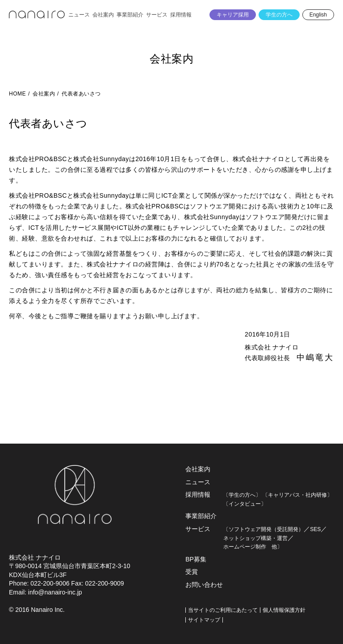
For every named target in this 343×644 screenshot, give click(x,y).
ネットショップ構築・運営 (255, 538)
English (318, 15)
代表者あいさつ (81, 94)
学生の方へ (279, 15)
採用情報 (198, 494)
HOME (17, 94)
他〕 (274, 547)
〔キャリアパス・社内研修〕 (297, 495)
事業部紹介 (201, 516)
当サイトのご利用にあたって (223, 610)
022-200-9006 (50, 583)
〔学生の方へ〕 (242, 495)
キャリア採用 (233, 15)
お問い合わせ (204, 585)
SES (315, 529)
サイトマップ (204, 620)
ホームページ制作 (245, 547)
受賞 (192, 572)
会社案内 (171, 59)
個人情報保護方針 (284, 610)
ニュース (198, 482)
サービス (198, 529)
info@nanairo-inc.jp (55, 592)
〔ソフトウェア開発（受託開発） (264, 529)
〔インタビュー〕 (245, 504)
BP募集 (196, 559)
